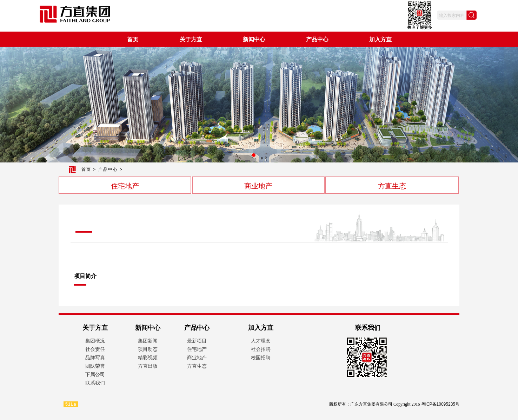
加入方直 (380, 39)
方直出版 (148, 366)
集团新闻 (148, 341)
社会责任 (95, 349)
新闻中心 (254, 39)
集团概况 (95, 341)
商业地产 (258, 186)
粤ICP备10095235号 (440, 404)
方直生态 (392, 186)
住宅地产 (125, 186)
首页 (133, 39)
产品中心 (317, 39)
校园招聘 (261, 358)
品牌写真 (95, 358)
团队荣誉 (95, 366)
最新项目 (197, 341)
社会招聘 (261, 349)
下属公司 (95, 374)
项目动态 (148, 349)
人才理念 (261, 341)
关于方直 (191, 39)
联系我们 (95, 383)
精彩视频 (148, 358)
